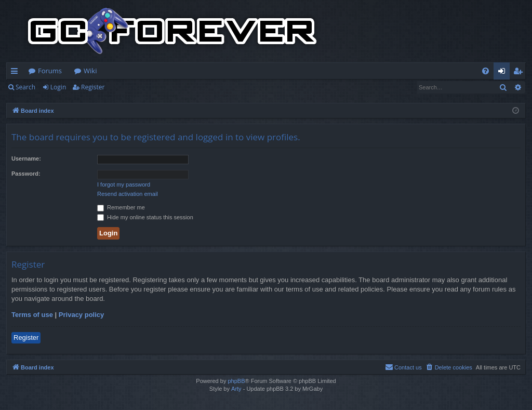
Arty (236, 389)
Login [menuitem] (504, 73)
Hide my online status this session (145, 217)
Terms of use (32, 315)
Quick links (16, 73)
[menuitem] (486, 71)
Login (58, 87)
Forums (50, 71)
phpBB (236, 381)
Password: (26, 174)
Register (93, 87)
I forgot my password (124, 184)
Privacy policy (81, 315)
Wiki (90, 71)
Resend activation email (128, 194)
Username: (26, 158)
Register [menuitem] (520, 73)
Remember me (121, 207)
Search (25, 87)
